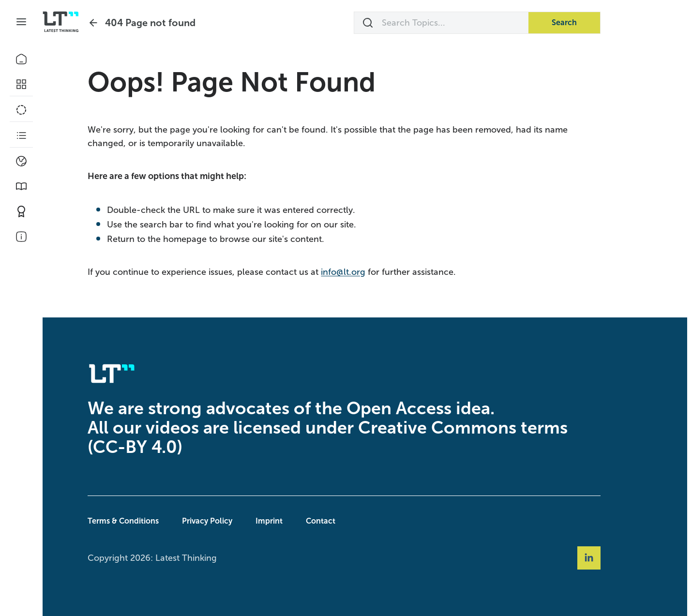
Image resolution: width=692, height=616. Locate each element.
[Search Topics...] (462, 23)
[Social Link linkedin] (610, 558)
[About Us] (21, 237)
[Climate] (21, 161)
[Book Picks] (21, 186)
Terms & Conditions (144, 521)
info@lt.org (364, 272)
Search (585, 23)
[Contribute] (21, 211)
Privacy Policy (228, 521)
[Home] (21, 59)
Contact (341, 521)
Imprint (290, 521)
